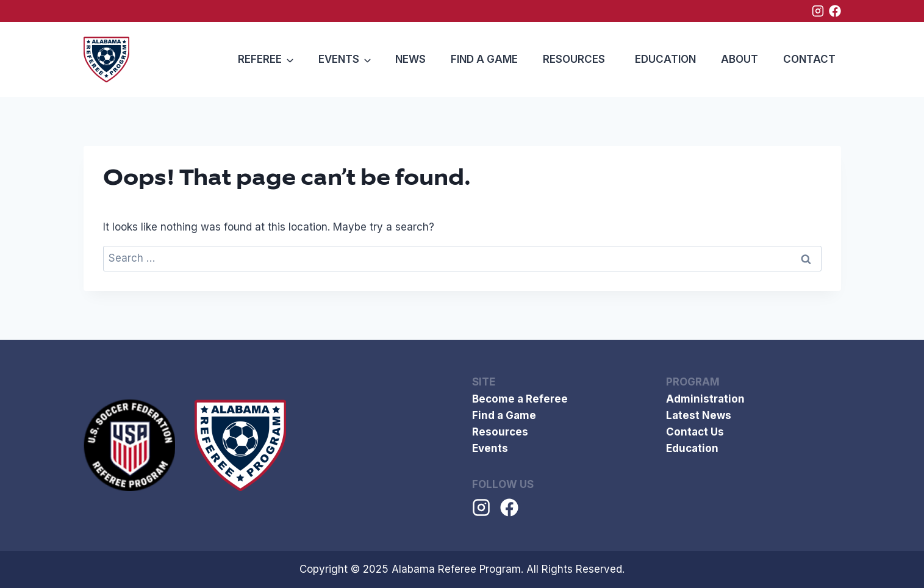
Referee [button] (260, 59)
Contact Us (695, 432)
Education (665, 59)
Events (490, 448)
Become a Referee (520, 399)
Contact (809, 59)
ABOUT (740, 59)
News (410, 59)
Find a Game (484, 59)
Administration (705, 399)
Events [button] (339, 59)
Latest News (699, 415)
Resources (574, 59)
